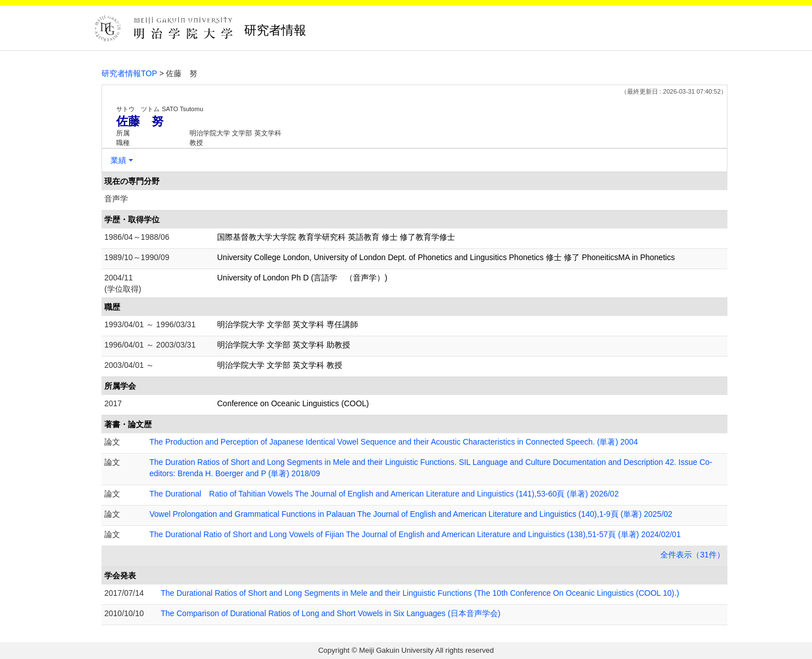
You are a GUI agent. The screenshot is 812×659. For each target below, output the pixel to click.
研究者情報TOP (129, 73)
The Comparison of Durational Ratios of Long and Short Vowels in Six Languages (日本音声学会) (330, 613)
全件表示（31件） (692, 555)
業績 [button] (118, 160)
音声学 (116, 199)
